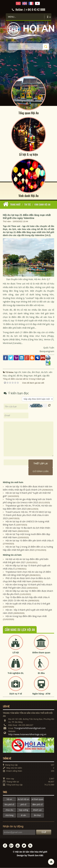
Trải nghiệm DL (16, 673)
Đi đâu (41, 673)
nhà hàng (9, 816)
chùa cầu (9, 810)
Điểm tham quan (41, 653)
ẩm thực (37, 816)
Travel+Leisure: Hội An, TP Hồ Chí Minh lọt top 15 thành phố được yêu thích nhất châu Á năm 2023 (27, 515)
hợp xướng (23, 810)
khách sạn (37, 810)
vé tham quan (37, 799)
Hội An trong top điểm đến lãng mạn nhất (26, 616)
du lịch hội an (23, 799)
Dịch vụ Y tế (16, 694)
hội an (9, 799)
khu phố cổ (9, 805)
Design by (30, 856)
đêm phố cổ (37, 805)
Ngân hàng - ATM (41, 694)
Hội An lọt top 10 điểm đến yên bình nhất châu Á (29, 541)
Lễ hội (16, 653)
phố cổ (23, 805)
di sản (23, 816)
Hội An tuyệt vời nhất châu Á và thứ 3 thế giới (28, 604)
